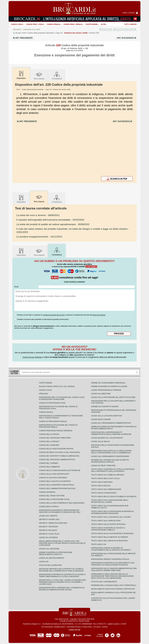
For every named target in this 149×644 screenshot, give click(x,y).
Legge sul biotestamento (52, 558)
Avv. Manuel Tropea (82, 621)
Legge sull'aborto (48, 516)
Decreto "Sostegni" (49, 527)
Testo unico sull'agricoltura (106, 521)
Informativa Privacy (74, 627)
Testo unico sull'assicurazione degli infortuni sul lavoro (110, 501)
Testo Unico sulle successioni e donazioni (112, 533)
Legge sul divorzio (48, 537)
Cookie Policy (87, 627)
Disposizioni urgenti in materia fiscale (110, 559)
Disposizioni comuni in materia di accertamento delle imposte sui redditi (111, 549)
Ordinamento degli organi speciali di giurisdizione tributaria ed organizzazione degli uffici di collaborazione (112, 576)
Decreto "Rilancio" (48, 530)
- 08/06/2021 (38, 215)
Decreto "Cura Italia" (49, 534)
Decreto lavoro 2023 (49, 519)
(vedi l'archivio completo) (74, 282)
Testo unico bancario (102, 482)
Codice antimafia (47, 492)
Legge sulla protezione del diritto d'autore (113, 397)
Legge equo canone (101, 419)
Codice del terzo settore (52, 496)
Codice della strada (49, 434)
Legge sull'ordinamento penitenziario (110, 456)
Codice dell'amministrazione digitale (57, 488)
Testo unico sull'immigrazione (106, 489)
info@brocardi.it (60, 627)
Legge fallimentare (101, 394)
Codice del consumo (49, 445)
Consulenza (57, 75)
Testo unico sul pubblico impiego (108, 475)
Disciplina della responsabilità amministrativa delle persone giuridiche (111, 433)
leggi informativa (99, 315)
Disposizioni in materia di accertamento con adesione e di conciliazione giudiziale (113, 564)
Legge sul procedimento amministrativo (111, 423)
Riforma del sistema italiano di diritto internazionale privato (110, 461)
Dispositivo (21, 199)
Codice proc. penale (73, 24)
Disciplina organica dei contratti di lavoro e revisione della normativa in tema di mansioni (61, 570)
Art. (24, 38)
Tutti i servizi (130, 24)
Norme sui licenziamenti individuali (108, 383)
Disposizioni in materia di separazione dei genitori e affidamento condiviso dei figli (60, 511)
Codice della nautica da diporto (55, 481)
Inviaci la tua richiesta (32, 357)
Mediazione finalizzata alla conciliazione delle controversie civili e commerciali (111, 452)
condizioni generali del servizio (54, 315)
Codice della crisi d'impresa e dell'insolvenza (62, 503)
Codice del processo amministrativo (57, 460)
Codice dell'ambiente (49, 467)
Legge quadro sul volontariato (107, 438)
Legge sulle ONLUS (100, 441)
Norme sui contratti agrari (105, 407)
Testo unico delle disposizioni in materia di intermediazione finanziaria (112, 512)
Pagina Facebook (107, 634)
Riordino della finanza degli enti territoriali (114, 585)
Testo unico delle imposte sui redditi (110, 537)
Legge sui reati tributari (103, 466)
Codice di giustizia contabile (53, 478)
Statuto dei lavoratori (50, 565)
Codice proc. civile (35, 24)
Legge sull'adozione (49, 549)
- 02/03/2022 (50, 220)
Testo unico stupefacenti (104, 493)
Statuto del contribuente (104, 582)
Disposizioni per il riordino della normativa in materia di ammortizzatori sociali (62, 589)
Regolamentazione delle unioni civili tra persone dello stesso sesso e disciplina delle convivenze (62, 543)
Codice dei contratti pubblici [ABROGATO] (59, 456)
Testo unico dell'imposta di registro (109, 541)
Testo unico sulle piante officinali (108, 524)
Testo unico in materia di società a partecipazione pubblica (108, 529)
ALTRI (103, 24)
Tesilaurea (39, 75)
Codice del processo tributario (55, 438)
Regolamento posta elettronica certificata (113, 589)
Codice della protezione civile (54, 499)
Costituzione (91, 24)
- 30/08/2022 (53, 224)
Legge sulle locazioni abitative (107, 416)
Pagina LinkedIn (118, 634)
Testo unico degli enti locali (105, 478)
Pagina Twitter (113, 634)
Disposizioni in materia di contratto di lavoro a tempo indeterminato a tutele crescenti (62, 575)
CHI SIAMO (106, 29)
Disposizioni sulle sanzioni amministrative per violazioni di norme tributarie (114, 569)
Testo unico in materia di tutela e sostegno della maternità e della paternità (113, 470)
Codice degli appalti (49, 507)
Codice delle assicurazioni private (56, 449)
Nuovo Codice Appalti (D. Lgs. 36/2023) (57, 386)
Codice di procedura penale (53, 421)
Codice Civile (17, 24)
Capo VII (72, 33)
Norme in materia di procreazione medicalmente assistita (56, 553)
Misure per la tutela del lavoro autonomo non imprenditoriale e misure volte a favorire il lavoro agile (62, 582)
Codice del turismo (49, 463)
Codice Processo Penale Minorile (56, 431)
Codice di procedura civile (52, 403)
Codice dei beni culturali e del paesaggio (59, 452)
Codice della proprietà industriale (41, 33)
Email (16, 287)
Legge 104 (44, 562)
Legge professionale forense (106, 390)
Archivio (105, 627)
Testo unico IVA (99, 544)
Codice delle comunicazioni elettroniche (60, 470)
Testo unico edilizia (101, 486)
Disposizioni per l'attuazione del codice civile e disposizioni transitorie (62, 398)
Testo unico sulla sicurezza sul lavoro (111, 517)
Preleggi (43, 394)
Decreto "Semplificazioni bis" (53, 523)
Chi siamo (97, 627)
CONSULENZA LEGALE (125, 29)
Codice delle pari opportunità (54, 474)
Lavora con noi (74, 630)
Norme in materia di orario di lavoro (109, 386)
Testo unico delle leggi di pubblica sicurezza (114, 496)
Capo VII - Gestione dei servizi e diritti (58, 89)
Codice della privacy (49, 441)
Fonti (24, 33)
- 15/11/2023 (39, 237)
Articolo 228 (94, 33)
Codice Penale (54, 24)
